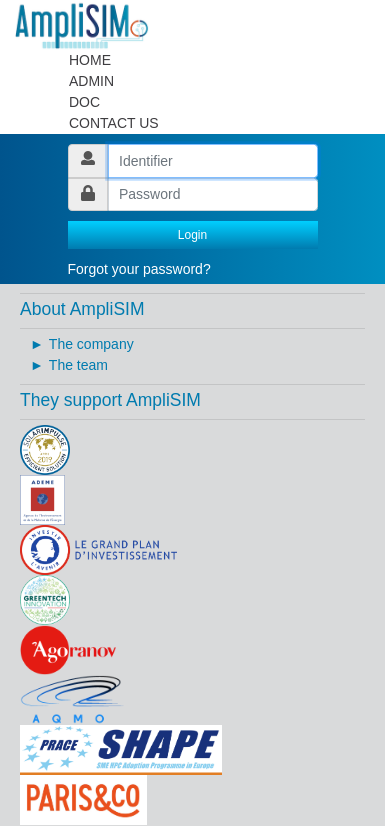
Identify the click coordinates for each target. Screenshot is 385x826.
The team (78, 365)
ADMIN (91, 81)
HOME (90, 60)
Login (192, 235)
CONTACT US (114, 123)
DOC (84, 102)
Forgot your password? (139, 269)
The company (91, 344)
